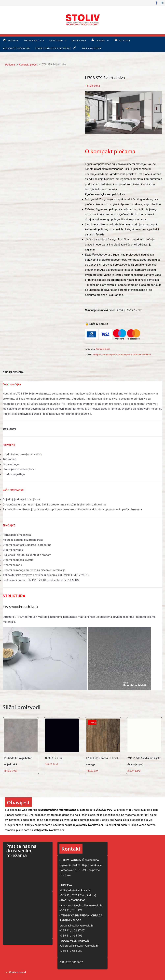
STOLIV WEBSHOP (91, 48)
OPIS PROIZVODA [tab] (13, 372)
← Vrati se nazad (16, 973)
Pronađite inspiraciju (16, 48)
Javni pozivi (79, 40)
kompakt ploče (125, 355)
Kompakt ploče (28, 65)
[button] (65, 41)
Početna (10, 65)
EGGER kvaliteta (34, 40)
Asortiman (56, 40)
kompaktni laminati (142, 355)
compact (97, 355)
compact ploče (110, 355)
